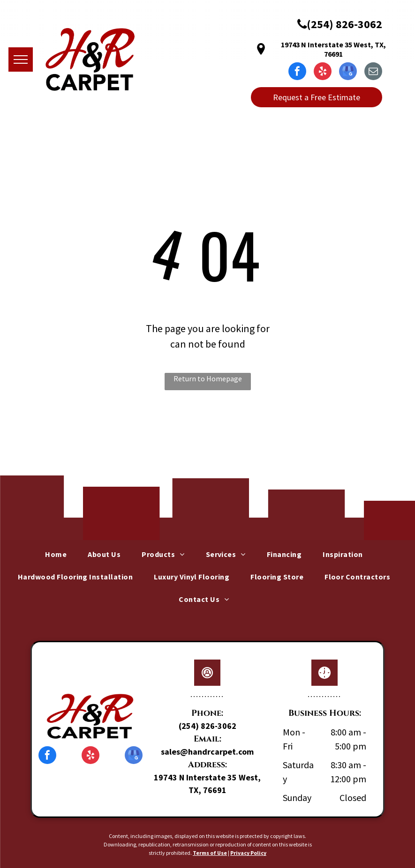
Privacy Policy (248, 853)
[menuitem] (59, 554)
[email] (373, 72)
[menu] (21, 59)
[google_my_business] (348, 72)
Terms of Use (210, 853)
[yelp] (323, 72)
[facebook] (297, 72)
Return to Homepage (208, 378)
